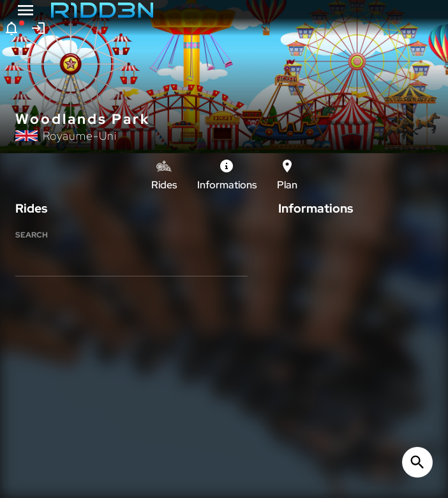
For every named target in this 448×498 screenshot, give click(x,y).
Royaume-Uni (80, 136)
